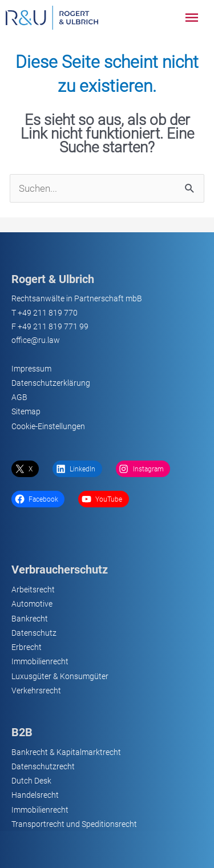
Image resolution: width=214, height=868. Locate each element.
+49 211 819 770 (48, 313)
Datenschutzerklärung (51, 383)
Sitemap (26, 411)
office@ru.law (36, 340)
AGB (19, 397)
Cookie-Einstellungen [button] (48, 426)
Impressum (31, 369)
